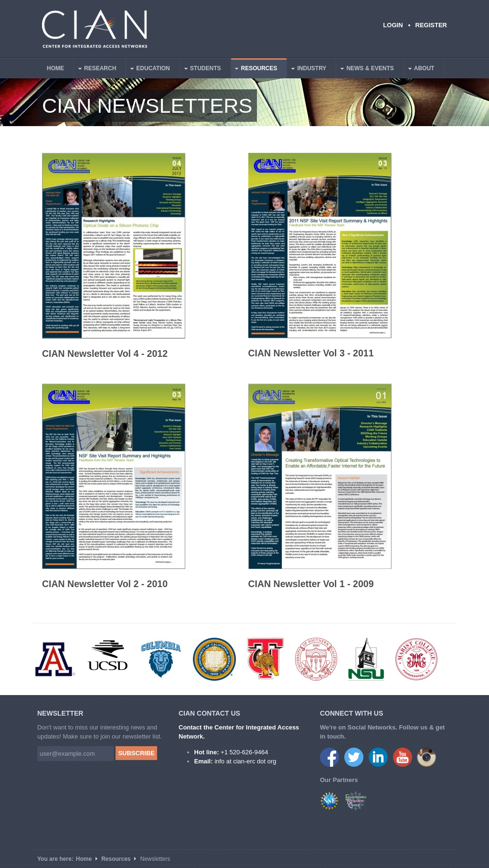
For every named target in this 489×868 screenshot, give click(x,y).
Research (95, 70)
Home (55, 68)
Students (201, 70)
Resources (254, 70)
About (420, 70)
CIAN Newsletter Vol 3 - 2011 (311, 353)
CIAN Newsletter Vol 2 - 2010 (105, 584)
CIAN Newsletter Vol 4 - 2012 (105, 354)
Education (148, 70)
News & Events (365, 70)
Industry (307, 70)
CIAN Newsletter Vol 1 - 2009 (311, 584)
